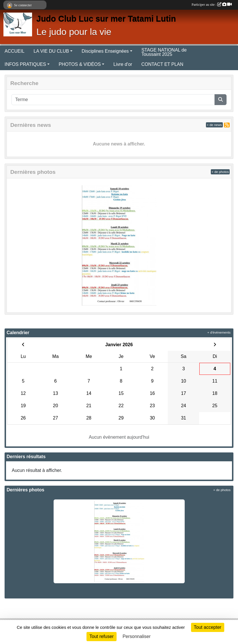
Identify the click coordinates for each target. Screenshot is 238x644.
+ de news (214, 125)
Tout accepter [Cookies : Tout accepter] (208, 627)
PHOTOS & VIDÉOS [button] (80, 64)
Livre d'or (123, 64)
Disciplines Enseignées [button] (105, 51)
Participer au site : (212, 5)
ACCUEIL (14, 51)
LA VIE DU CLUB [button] (51, 51)
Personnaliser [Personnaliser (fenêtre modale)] (137, 636)
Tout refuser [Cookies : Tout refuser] (101, 636)
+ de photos (220, 172)
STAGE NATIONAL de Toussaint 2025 (164, 52)
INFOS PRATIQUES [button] (25, 64)
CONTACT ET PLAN (162, 64)
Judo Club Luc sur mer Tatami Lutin (106, 19)
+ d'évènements (219, 332)
